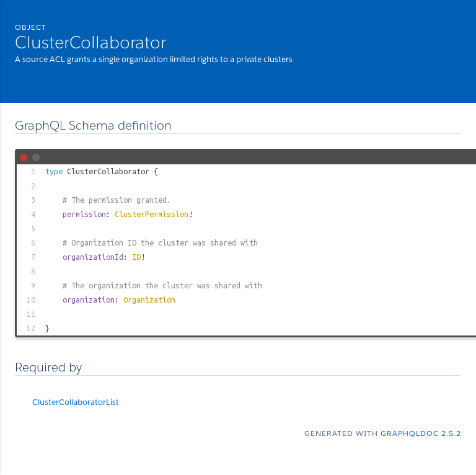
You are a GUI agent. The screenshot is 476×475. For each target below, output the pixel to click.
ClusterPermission (152, 214)
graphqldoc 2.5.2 (421, 433)
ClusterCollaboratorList (76, 402)
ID (136, 257)
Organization (149, 300)
